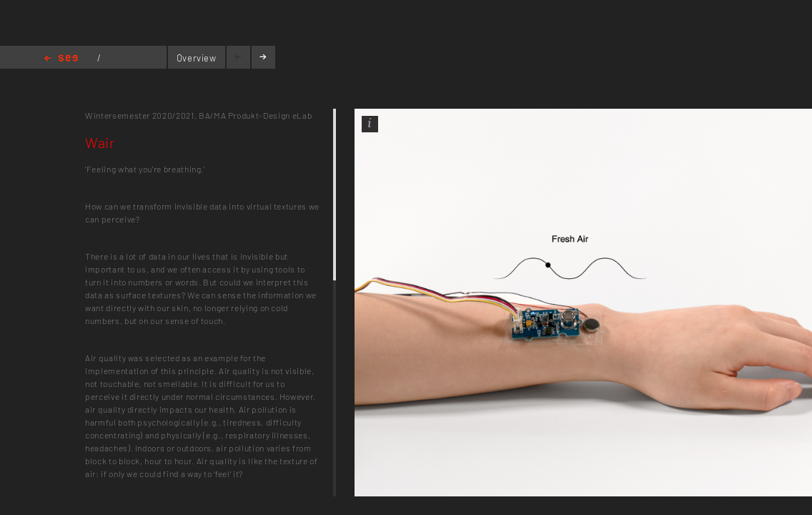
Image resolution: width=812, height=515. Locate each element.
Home (61, 59)
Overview (197, 58)
